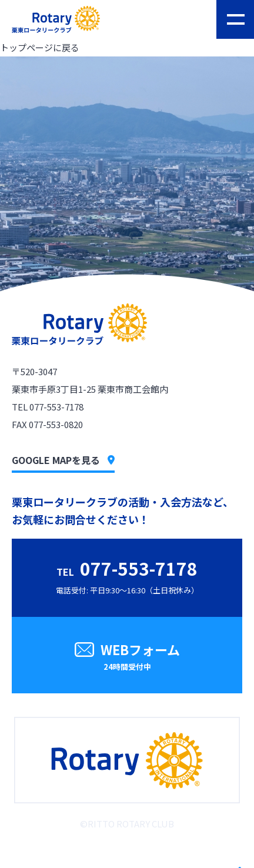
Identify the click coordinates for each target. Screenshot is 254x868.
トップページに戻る (40, 47)
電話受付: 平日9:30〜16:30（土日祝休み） (127, 575)
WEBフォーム (127, 658)
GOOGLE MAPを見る (63, 460)
